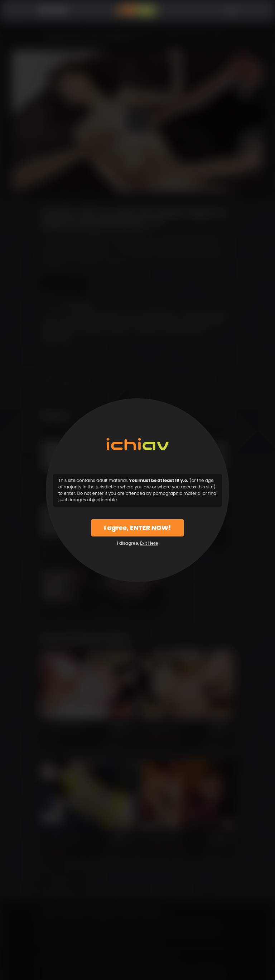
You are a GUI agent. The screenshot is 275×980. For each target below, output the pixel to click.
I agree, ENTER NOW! (137, 528)
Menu (31, 10)
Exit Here (149, 543)
